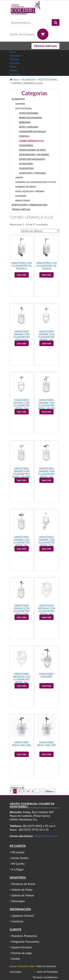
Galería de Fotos (22, 889)
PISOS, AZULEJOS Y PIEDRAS (30, 191)
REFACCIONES (23, 200)
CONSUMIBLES (26, 145)
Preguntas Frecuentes (25, 941)
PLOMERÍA (21, 196)
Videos (14, 70)
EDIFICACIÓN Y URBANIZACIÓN (30, 205)
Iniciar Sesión (20, 858)
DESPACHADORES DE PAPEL (33, 150)
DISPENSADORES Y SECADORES (34, 154)
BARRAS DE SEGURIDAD (31, 118)
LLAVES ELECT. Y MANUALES (33, 173)
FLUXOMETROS (26, 168)
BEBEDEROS (25, 122)
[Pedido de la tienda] (40, 231)
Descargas (18, 901)
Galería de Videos (23, 895)
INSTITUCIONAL (48, 79)
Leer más (22, 275)
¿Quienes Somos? (23, 915)
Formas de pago (22, 953)
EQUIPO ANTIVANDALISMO (32, 159)
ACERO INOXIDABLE (29, 113)
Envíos (16, 959)
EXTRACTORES (26, 164)
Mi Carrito (18, 864)
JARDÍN (19, 177)
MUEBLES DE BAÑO (26, 187)
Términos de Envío (23, 884)
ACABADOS (29, 79)
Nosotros (15, 63)
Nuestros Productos (24, 936)
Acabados (15, 56)
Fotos (13, 67)
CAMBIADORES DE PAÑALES (33, 131)
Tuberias (14, 59)
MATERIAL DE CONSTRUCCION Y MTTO (36, 182)
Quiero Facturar (22, 947)
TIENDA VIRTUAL (45, 46)
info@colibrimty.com (46, 836)
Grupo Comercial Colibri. (23, 966)
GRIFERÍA (20, 104)
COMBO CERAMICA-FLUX (31, 141)
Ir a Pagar (18, 869)
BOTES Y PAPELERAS (29, 127)
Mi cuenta (18, 852)
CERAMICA (24, 136)
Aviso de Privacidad (47, 972)
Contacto (15, 74)
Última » (50, 791)
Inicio (13, 52)
